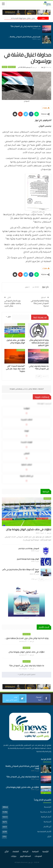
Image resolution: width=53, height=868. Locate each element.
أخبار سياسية (12, 67)
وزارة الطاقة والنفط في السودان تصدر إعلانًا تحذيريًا (40, 303)
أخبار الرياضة (21, 324)
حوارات (14, 856)
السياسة (47, 822)
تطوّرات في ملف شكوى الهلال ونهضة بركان (29, 529)
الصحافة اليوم (26, 856)
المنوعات (38, 856)
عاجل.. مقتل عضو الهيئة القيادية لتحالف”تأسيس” (19, 18)
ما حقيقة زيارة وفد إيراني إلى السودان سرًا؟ (24, 26)
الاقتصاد (16, 851)
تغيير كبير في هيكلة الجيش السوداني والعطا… (23, 37)
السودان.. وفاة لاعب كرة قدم (29, 548)
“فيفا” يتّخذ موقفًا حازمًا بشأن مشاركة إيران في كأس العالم (21, 571)
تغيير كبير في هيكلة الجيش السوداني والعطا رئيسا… (22, 767)
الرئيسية (5, 67)
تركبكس (25, 389)
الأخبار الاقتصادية (44, 832)
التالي (38, 376)
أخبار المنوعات (21, 350)
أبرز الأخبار (47, 827)
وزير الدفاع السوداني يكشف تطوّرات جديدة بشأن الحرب (13, 303)
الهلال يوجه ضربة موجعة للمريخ (28, 559)
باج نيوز (30, 863)
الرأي (49, 837)
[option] (26, 34)
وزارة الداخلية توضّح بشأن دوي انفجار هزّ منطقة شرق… (27, 638)
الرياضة (26, 851)
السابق (45, 376)
